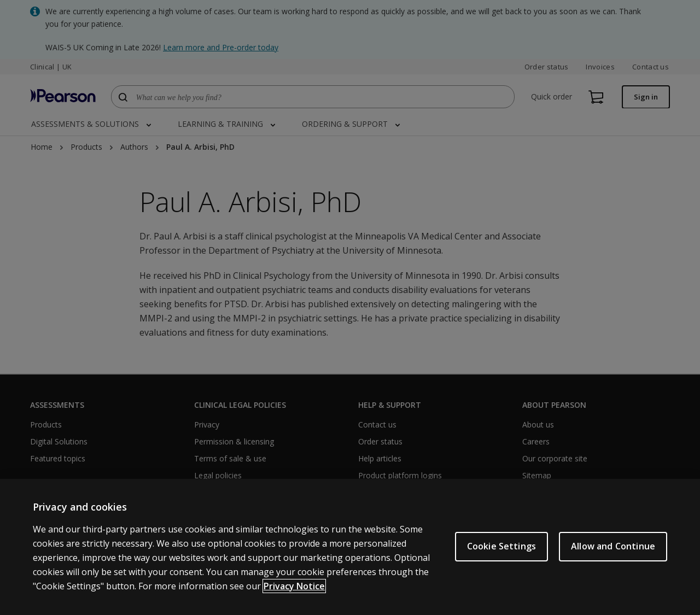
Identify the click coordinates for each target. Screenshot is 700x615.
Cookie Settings (501, 546)
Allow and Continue (613, 546)
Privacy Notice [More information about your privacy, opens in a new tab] (294, 586)
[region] (350, 547)
